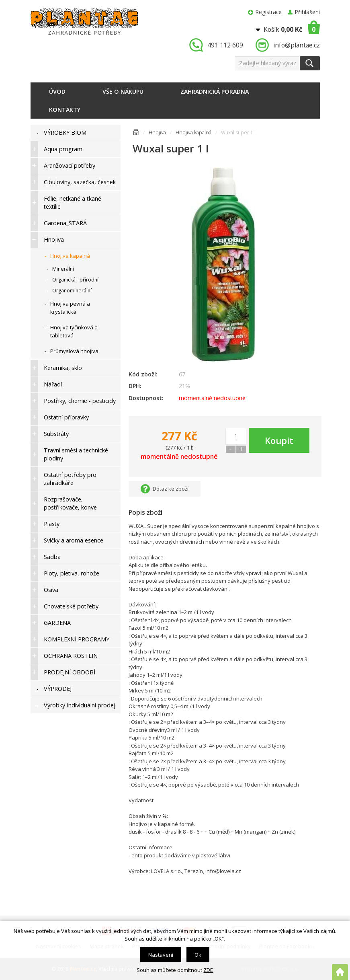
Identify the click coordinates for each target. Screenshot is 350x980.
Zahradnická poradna (215, 91)
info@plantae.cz (297, 45)
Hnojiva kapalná (193, 133)
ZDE (208, 970)
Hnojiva (157, 133)
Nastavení (161, 955)
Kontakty (65, 110)
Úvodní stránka (136, 134)
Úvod (57, 91)
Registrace (269, 12)
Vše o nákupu (123, 91)
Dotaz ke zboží (171, 489)
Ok (198, 955)
